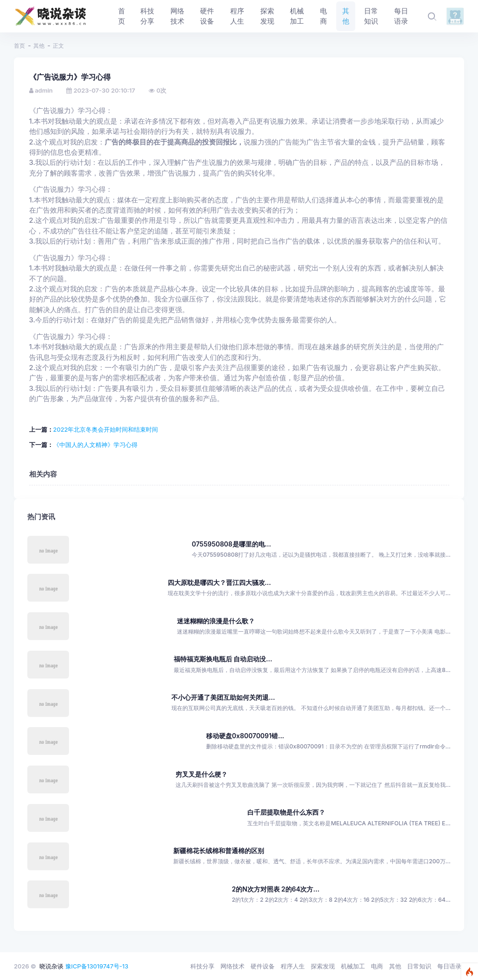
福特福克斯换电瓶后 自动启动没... (223, 659)
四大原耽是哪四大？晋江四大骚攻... (219, 582)
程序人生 (293, 966)
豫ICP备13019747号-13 (97, 966)
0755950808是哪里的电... (231, 544)
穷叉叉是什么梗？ (201, 774)
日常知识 (419, 966)
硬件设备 (263, 966)
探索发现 (323, 966)
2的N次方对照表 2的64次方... (275, 889)
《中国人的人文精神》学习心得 (95, 445)
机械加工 (353, 966)
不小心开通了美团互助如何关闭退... (223, 697)
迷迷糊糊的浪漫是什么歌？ (216, 621)
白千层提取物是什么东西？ (286, 812)
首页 (19, 46)
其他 (39, 46)
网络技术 (233, 966)
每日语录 (449, 966)
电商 (377, 966)
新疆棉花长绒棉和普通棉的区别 (219, 851)
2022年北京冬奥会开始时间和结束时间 (106, 429)
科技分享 (202, 966)
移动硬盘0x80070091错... (245, 736)
